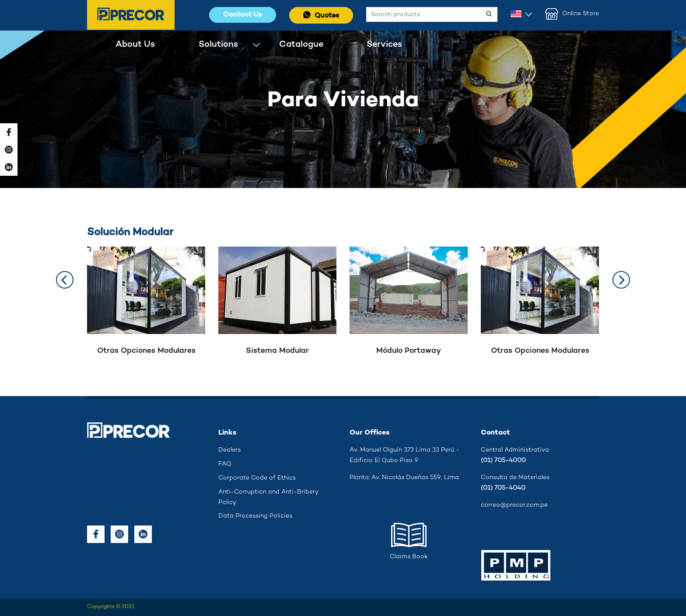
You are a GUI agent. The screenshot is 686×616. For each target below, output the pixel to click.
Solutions (218, 44)
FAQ (225, 464)
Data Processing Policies (255, 516)
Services (384, 44)
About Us (135, 44)
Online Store (572, 14)
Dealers (229, 450)
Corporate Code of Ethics (257, 478)
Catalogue (301, 44)
